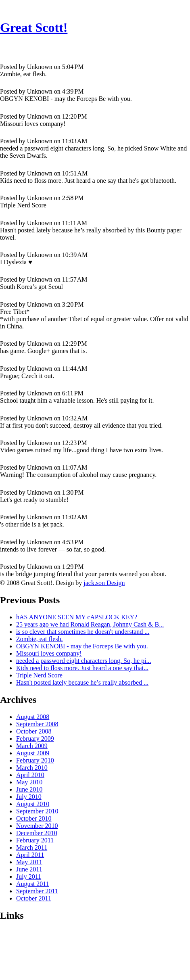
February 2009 (35, 739)
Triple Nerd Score (39, 675)
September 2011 (37, 891)
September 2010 (37, 811)
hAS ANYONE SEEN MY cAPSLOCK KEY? (77, 617)
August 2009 (33, 753)
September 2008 (37, 724)
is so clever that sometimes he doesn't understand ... (83, 632)
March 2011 (32, 847)
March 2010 (32, 768)
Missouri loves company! (49, 653)
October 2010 (34, 818)
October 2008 (34, 731)
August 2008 (33, 717)
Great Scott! (34, 27)
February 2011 (35, 840)
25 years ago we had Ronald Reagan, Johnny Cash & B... (90, 624)
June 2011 (29, 869)
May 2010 (29, 782)
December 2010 (37, 833)
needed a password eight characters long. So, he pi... (84, 661)
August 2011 (33, 884)
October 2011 (34, 898)
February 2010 (35, 760)
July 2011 (29, 877)
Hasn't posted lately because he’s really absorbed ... (82, 682)
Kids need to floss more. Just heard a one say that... (82, 668)
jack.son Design (104, 583)
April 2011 (30, 855)
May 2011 (29, 862)
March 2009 (32, 746)
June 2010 (29, 789)
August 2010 (33, 804)
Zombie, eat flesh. (40, 639)
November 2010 (37, 826)
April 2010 (30, 775)
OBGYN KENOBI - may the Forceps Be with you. (82, 646)
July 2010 (29, 797)
